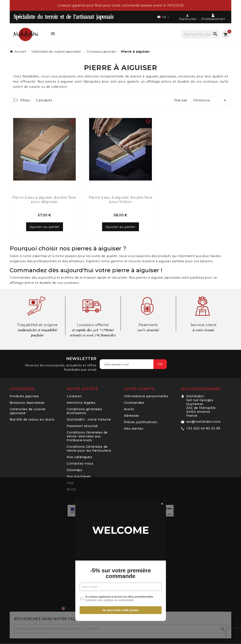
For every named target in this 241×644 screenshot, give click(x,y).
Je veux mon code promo (120, 371)
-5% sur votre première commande (121, 335)
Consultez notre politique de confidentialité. (110, 362)
